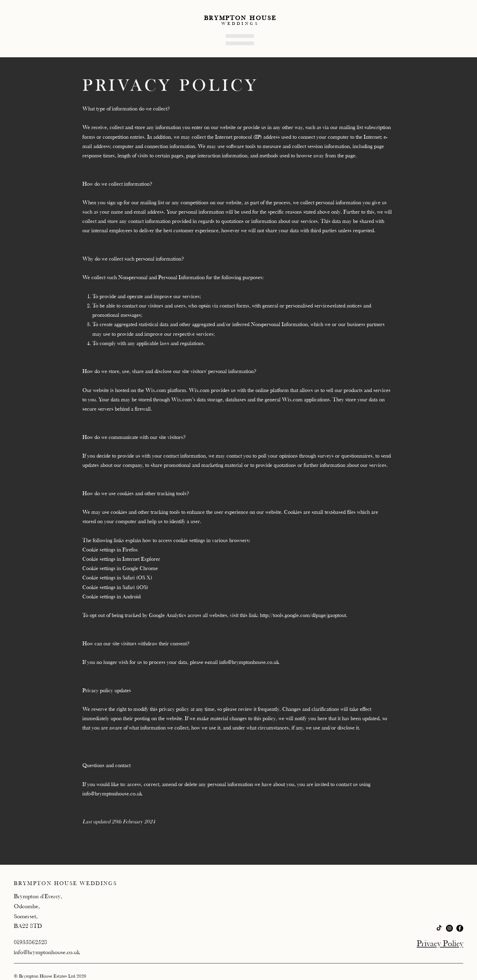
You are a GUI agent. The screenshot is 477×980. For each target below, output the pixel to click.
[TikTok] (439, 928)
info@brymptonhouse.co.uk (249, 662)
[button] (240, 40)
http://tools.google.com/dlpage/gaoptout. (304, 615)
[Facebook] (460, 928)
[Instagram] (449, 928)
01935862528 (31, 942)
